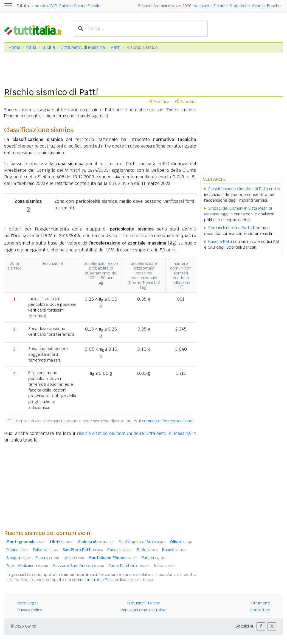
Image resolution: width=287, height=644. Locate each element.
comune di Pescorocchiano (167, 421)
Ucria (74, 558)
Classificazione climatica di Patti (238, 189)
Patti (116, 47)
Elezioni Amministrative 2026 (165, 6)
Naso (164, 566)
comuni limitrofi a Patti (93, 580)
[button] (261, 627)
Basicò (174, 550)
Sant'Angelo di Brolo (142, 542)
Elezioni (220, 6)
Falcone (46, 550)
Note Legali (28, 603)
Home (14, 47)
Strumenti (261, 603)
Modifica (159, 102)
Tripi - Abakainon (27, 566)
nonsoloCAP (46, 6)
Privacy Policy (30, 610)
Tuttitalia (25, 6)
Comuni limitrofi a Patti (229, 228)
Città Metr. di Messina (83, 47)
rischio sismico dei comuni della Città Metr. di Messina (134, 433)
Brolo (147, 550)
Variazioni (202, 6)
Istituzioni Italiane (144, 603)
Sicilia (49, 47)
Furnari (154, 558)
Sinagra (19, 558)
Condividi (185, 102)
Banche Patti (220, 241)
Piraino (17, 550)
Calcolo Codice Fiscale (80, 6)
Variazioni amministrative (143, 610)
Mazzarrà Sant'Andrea (78, 566)
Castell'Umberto (129, 566)
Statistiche (240, 6)
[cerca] (139, 29)
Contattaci (260, 610)
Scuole (258, 6)
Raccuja (120, 550)
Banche (274, 6)
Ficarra (47, 558)
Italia (31, 47)
